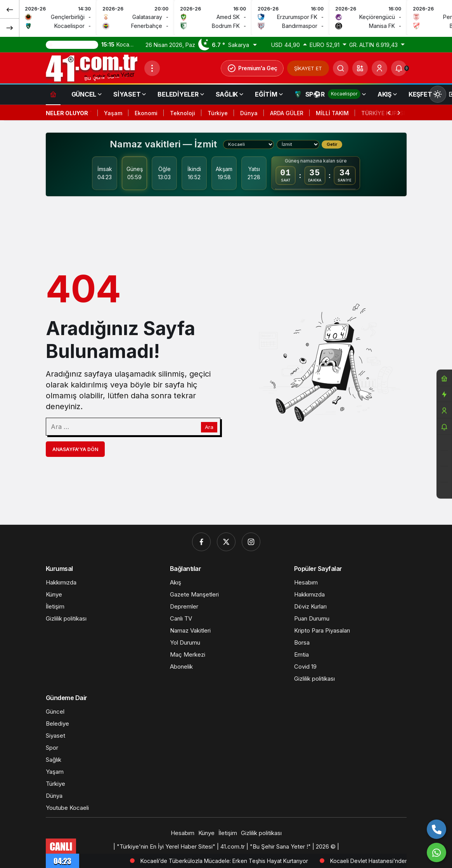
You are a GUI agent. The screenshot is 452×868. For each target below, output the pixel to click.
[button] (360, 68)
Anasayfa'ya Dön (75, 449)
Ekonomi (146, 113)
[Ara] (341, 68)
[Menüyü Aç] (152, 68)
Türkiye (218, 113)
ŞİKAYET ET (308, 68)
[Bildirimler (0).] (399, 68)
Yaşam (113, 113)
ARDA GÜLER (287, 113)
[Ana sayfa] (53, 94)
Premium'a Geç (252, 68)
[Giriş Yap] (379, 68)
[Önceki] (10, 9)
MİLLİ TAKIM (332, 113)
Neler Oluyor (67, 113)
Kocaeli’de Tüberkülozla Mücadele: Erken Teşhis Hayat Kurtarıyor (297, 861)
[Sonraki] (10, 28)
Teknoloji (183, 113)
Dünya (249, 113)
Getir (332, 144)
